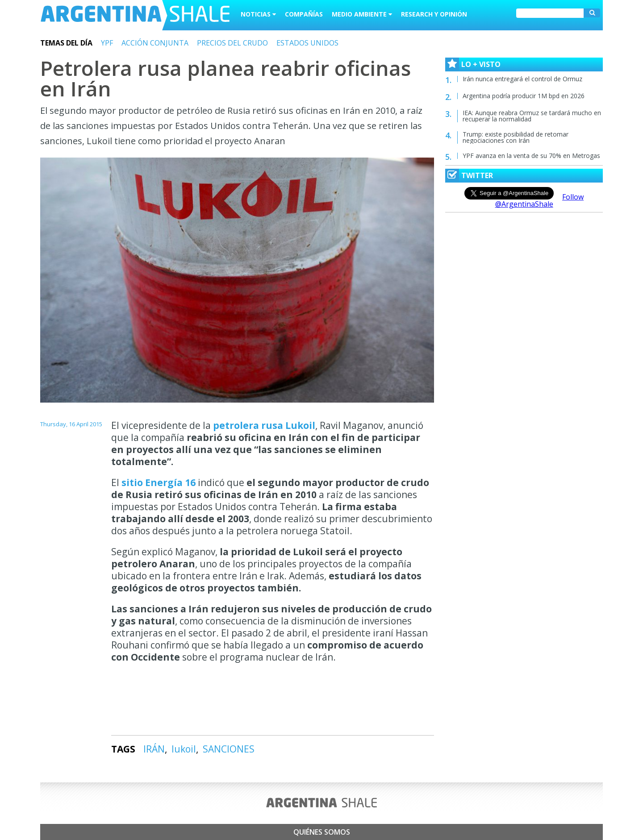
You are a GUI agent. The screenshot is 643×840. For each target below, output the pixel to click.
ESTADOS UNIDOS (307, 43)
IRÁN (154, 749)
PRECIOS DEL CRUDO (232, 43)
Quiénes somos (322, 832)
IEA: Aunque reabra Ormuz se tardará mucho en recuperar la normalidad (532, 116)
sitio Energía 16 (160, 482)
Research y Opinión (434, 14)
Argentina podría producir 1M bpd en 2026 (524, 96)
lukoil (184, 749)
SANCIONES (229, 749)
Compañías (304, 14)
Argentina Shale (135, 15)
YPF (107, 43)
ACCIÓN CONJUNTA (155, 43)
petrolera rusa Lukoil (264, 425)
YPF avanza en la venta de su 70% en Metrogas (531, 156)
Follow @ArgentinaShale (540, 200)
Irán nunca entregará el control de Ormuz (522, 79)
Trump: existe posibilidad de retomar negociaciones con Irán (516, 137)
